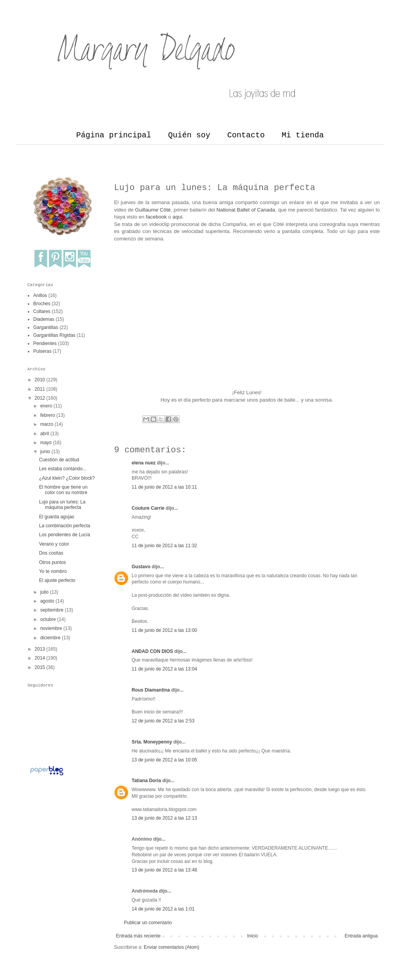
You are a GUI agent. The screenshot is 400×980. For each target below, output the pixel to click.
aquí (178, 217)
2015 (40, 667)
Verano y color (54, 544)
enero (46, 406)
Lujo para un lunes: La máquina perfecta (62, 505)
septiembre (52, 610)
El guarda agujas (57, 517)
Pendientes (45, 343)
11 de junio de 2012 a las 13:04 (164, 669)
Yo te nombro (53, 571)
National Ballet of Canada (246, 210)
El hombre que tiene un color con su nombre (63, 490)
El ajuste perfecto (57, 580)
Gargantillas (46, 327)
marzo (47, 424)
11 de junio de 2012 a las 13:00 (164, 630)
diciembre (50, 638)
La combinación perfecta (65, 526)
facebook (156, 217)
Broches (42, 304)
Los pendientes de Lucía (65, 535)
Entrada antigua (361, 936)
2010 (40, 380)
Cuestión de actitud (59, 460)
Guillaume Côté (153, 210)
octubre (48, 619)
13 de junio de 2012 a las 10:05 (164, 760)
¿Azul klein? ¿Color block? (67, 478)
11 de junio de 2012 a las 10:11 (164, 487)
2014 (40, 658)
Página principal (114, 135)
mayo (46, 443)
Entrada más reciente (138, 936)
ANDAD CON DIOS (152, 651)
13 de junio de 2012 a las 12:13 (164, 818)
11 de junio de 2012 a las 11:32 (164, 546)
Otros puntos (53, 562)
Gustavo (141, 567)
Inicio (253, 936)
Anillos (40, 295)
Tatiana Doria (146, 781)
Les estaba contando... (63, 469)
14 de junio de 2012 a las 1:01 (163, 909)
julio (44, 592)
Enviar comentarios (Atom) (171, 947)
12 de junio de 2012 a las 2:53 (163, 721)
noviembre (51, 628)
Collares (42, 311)
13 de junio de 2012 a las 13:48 (164, 870)
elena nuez (144, 463)
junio (45, 452)
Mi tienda (303, 135)
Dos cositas (51, 553)
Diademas (44, 319)
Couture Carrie (148, 508)
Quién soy (189, 135)
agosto (47, 601)
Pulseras (42, 351)
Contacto (246, 135)
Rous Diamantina (151, 690)
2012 (40, 398)
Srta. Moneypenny (152, 742)
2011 (40, 389)
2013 (40, 649)
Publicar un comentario (148, 923)
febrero (48, 415)
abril (45, 434)
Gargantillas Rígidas (54, 335)
